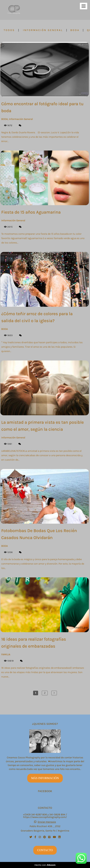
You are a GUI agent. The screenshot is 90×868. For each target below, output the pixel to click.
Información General (43, 30)
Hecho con (45, 865)
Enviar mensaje (47, 822)
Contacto (45, 850)
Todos (9, 30)
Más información (45, 778)
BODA (75, 30)
